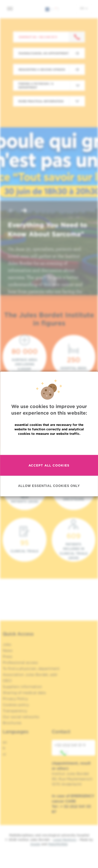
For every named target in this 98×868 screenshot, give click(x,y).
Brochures (12, 723)
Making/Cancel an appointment (44, 53)
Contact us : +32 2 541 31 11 (38, 37)
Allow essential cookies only (49, 486)
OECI (7, 681)
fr (4, 748)
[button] (11, 211)
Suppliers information (22, 687)
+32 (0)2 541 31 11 (70, 749)
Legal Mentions (65, 840)
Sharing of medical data (24, 693)
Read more (49, 445)
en (84, 8)
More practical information (41, 101)
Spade (35, 844)
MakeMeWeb (58, 844)
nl (4, 754)
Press (7, 657)
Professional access (20, 663)
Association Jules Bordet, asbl (30, 675)
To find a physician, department (31, 669)
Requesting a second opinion (42, 69)
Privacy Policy (15, 699)
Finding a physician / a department (36, 85)
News (8, 650)
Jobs (7, 644)
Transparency (15, 711)
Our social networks (21, 717)
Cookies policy (16, 705)
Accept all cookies (49, 465)
